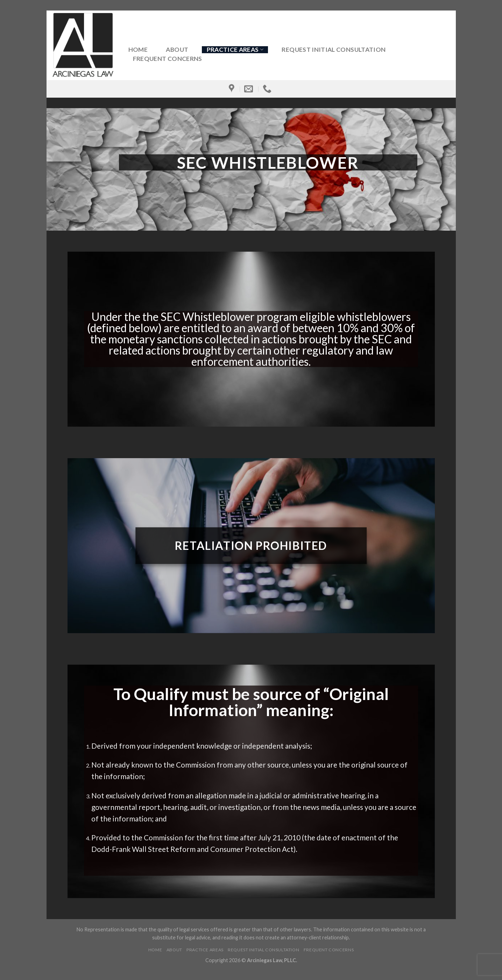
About (177, 50)
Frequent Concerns (168, 59)
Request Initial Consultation (334, 50)
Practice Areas (235, 50)
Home (138, 50)
